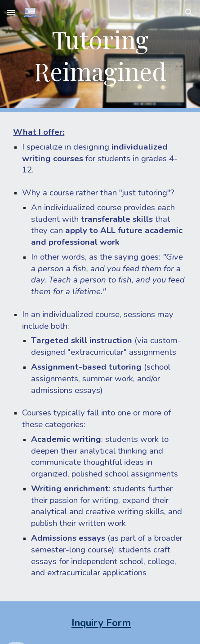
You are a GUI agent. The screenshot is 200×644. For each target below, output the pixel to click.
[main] (100, 56)
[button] (11, 12)
